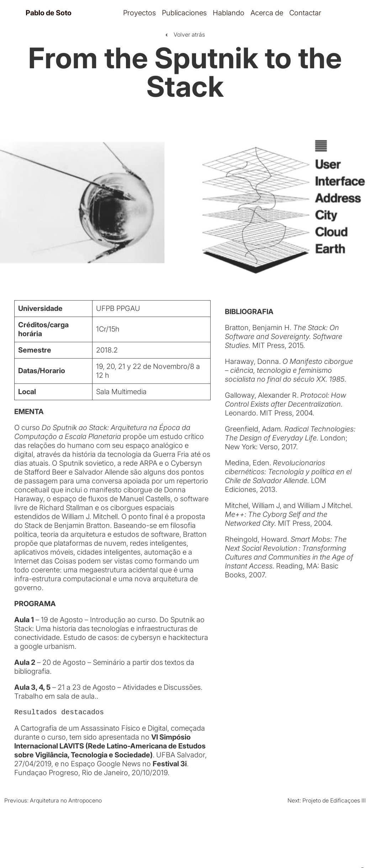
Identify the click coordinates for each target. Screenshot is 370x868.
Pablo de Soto (49, 13)
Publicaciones (184, 13)
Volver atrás (185, 35)
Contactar (305, 13)
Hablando (229, 13)
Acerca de (267, 13)
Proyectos (139, 13)
